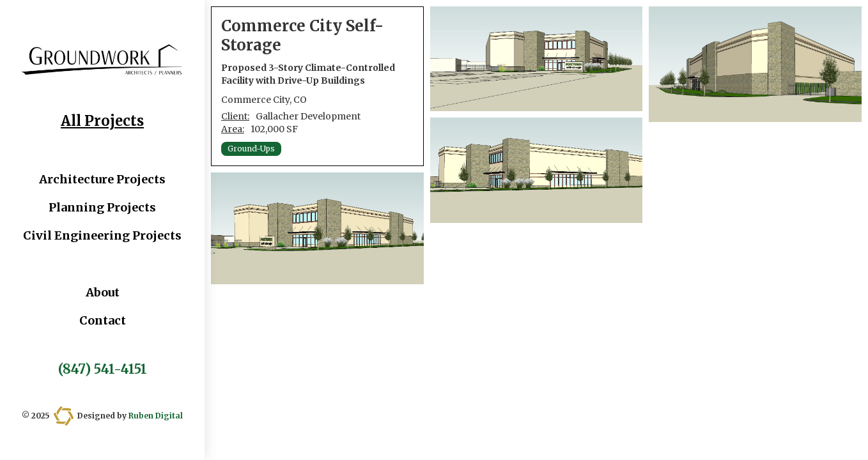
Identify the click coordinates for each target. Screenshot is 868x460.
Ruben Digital (156, 416)
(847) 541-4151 (103, 369)
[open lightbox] (317, 228)
